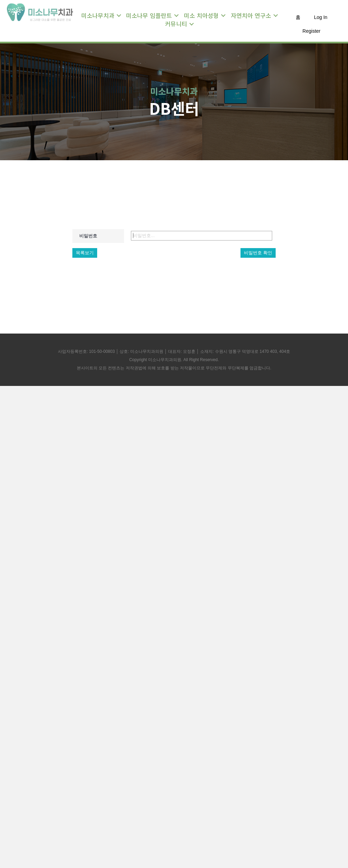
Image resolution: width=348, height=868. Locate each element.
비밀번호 (88, 236)
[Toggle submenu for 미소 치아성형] (223, 16)
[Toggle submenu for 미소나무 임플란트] (176, 16)
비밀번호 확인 (258, 253)
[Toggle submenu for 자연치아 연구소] (276, 16)
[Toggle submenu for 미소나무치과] (119, 16)
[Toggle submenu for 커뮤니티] (192, 24)
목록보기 (85, 253)
